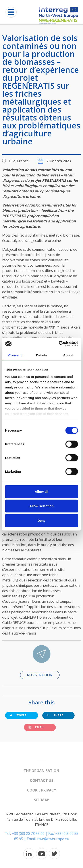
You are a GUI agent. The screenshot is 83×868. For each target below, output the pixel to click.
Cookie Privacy (41, 790)
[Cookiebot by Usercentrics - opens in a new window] (59, 344)
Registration (40, 675)
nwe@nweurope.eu (53, 839)
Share (55, 715)
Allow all (41, 491)
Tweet (18, 715)
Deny (41, 520)
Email (37, 727)
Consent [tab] (15, 355)
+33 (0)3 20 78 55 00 (28, 834)
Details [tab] (42, 355)
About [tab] (68, 355)
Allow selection (41, 506)
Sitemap (41, 800)
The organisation (41, 771)
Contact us (42, 780)
